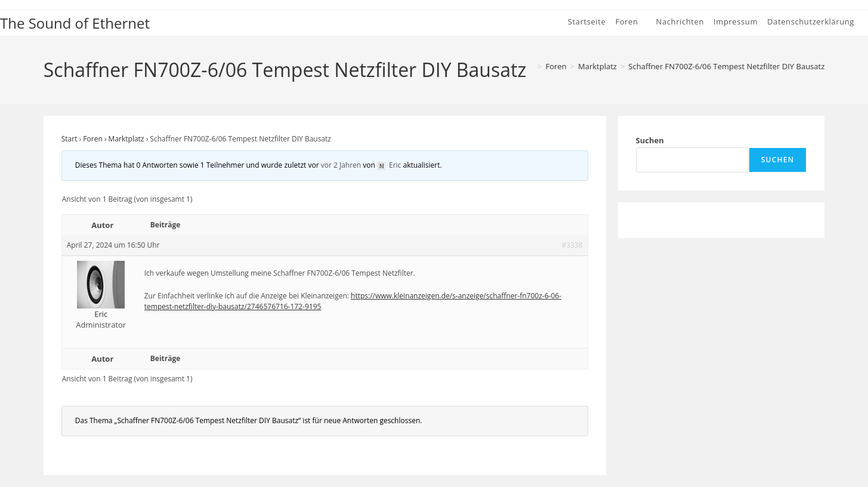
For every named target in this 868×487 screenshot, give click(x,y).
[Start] (530, 66)
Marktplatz (126, 139)
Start (69, 139)
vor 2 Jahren (341, 165)
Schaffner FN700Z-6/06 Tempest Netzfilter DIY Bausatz (726, 66)
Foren (92, 139)
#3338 (572, 245)
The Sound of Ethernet (75, 23)
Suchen (650, 140)
